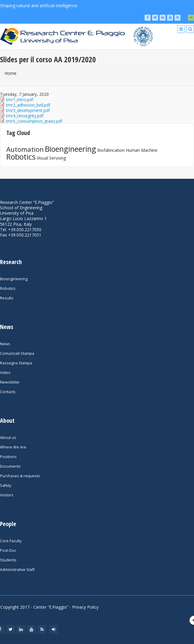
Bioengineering (71, 149)
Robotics (21, 157)
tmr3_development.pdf (28, 110)
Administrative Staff (17, 570)
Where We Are (13, 447)
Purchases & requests (20, 476)
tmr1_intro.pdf (20, 100)
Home (10, 73)
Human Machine (142, 150)
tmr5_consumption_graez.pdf (34, 121)
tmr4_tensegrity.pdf (25, 116)
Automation (25, 149)
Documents (10, 466)
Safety (6, 485)
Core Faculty (11, 541)
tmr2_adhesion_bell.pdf (28, 105)
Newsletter (10, 382)
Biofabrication (111, 150)
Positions (8, 457)
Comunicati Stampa (17, 353)
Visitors (7, 495)
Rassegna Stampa (16, 363)
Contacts (8, 392)
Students (8, 560)
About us (8, 438)
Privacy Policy (85, 607)
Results (7, 298)
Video (5, 373)
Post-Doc (8, 550)
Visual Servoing (51, 158)
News (5, 344)
